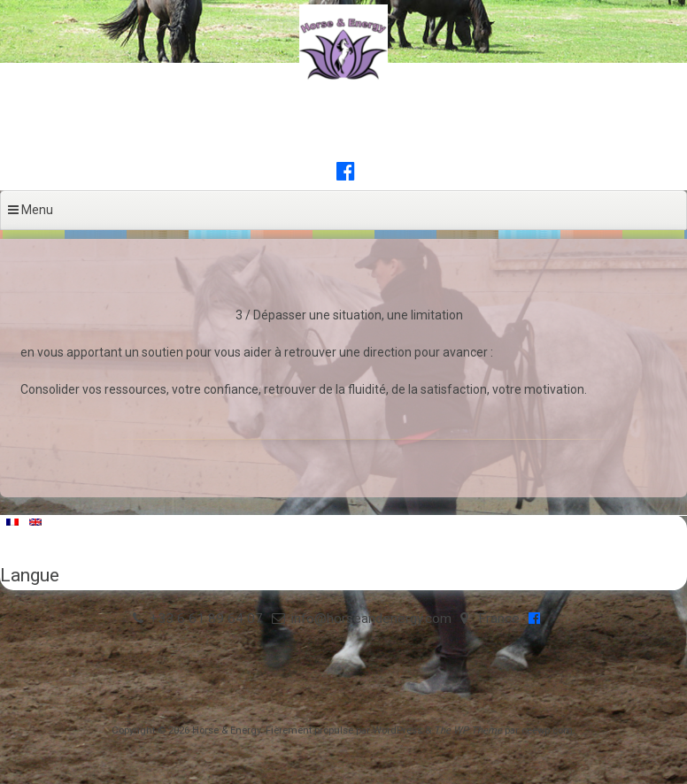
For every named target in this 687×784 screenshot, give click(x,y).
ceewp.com (547, 730)
